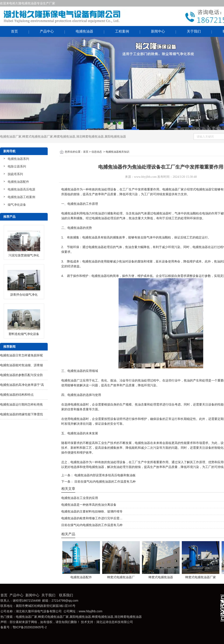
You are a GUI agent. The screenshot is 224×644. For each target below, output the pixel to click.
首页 (14, 31)
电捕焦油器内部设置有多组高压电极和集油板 (105, 475)
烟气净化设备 (17, 205)
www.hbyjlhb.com (145, 177)
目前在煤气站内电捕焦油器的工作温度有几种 (105, 482)
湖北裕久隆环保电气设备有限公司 (39, 611)
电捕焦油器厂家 (11, 136)
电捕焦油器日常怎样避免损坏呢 (21, 355)
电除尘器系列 (17, 166)
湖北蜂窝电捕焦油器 (90, 136)
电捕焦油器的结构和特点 (17, 395)
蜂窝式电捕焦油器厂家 (38, 136)
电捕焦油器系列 (18, 159)
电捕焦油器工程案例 (21, 197)
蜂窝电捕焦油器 (65, 136)
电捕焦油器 (84, 31)
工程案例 (122, 31)
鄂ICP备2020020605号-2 (30, 627)
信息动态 (97, 152)
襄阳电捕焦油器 (115, 136)
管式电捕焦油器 (201, 189)
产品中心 (47, 31)
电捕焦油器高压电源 (21, 189)
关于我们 (194, 31)
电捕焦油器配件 (18, 182)
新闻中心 (158, 31)
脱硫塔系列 (15, 174)
